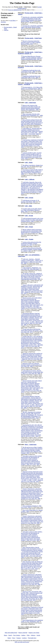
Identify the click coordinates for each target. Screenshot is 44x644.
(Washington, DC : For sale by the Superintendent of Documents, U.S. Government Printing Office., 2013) (32, 415)
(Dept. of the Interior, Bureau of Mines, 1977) (32, 27)
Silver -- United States (31, 445)
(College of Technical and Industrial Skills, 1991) (32, 58)
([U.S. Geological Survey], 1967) (31, 232)
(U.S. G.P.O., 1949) (32, 131)
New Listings (17, 635)
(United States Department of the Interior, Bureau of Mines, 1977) (32, 19)
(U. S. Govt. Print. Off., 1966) (32, 372)
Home (5, 635)
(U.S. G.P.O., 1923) (32, 565)
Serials (38, 635)
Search (10, 635)
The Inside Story (32, 638)
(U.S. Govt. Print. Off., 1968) (32, 261)
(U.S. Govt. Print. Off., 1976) (32, 357)
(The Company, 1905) (32, 450)
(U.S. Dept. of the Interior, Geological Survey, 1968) (32, 172)
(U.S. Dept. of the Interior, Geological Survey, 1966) (32, 220)
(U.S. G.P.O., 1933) (31, 156)
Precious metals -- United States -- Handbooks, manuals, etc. (30, 53)
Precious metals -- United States (33, 38)
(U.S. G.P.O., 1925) (32, 143)
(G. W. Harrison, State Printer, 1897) (30, 201)
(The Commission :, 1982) (31, 108)
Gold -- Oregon (29, 227)
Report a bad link (23, 633)
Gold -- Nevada (29, 216)
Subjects (33, 635)
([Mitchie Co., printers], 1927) (32, 249)
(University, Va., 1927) (31, 244)
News (14, 638)
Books (9, 638)
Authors (23, 635)
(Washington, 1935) (32, 621)
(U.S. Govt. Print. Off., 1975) (32, 342)
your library (13, 20)
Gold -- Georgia (29, 198)
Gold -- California (30, 179)
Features (19, 638)
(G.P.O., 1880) (31, 71)
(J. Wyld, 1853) (32, 188)
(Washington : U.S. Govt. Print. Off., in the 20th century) (31, 268)
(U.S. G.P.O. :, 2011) (32, 431)
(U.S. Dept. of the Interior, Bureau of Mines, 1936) (31, 210)
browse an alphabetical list (15, 10)
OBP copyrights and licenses (22, 642)
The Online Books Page (22, 3)
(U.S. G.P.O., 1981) (31, 460)
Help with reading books (11, 633)
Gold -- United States (30, 103)
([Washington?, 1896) (32, 123)
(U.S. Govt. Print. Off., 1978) (32, 289)
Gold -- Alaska (29, 162)
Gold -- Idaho (28, 206)
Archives (24, 638)
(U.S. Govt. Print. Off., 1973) (32, 331)
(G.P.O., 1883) (31, 77)
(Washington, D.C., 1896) (32, 115)
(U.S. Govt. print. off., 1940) (32, 552)
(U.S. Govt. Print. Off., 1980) (32, 319)
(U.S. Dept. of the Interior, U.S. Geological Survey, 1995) (32, 88)
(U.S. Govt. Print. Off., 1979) (32, 303)
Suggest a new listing (34, 633)
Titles (28, 635)
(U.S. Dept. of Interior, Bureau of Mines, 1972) (31, 42)
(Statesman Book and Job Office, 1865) (32, 276)
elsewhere (3, 22)
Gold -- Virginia (29, 239)
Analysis (6, 30)
